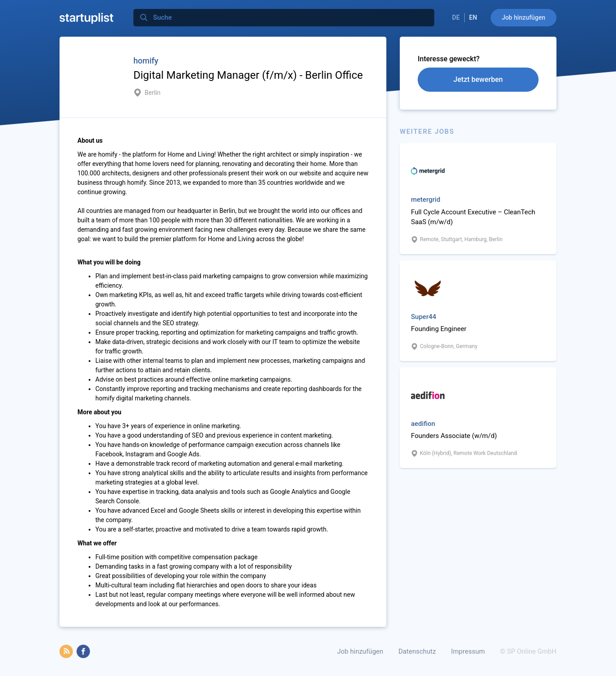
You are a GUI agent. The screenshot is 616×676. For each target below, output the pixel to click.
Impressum (468, 651)
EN (473, 17)
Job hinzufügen (524, 17)
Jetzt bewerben (478, 79)
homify (146, 61)
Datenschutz (417, 651)
